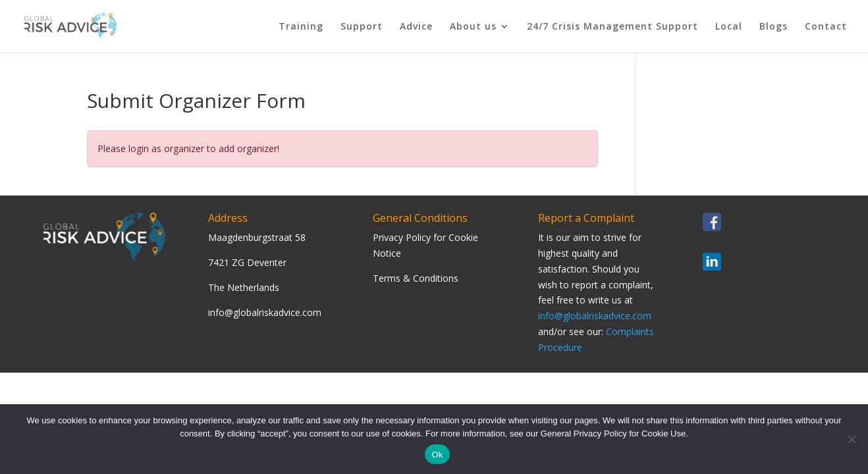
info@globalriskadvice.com (595, 316)
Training (301, 27)
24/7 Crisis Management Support (612, 27)
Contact (826, 27)
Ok (437, 455)
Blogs (773, 27)
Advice (416, 27)
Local (729, 27)
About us (473, 27)
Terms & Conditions (416, 278)
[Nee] (852, 439)
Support (362, 27)
